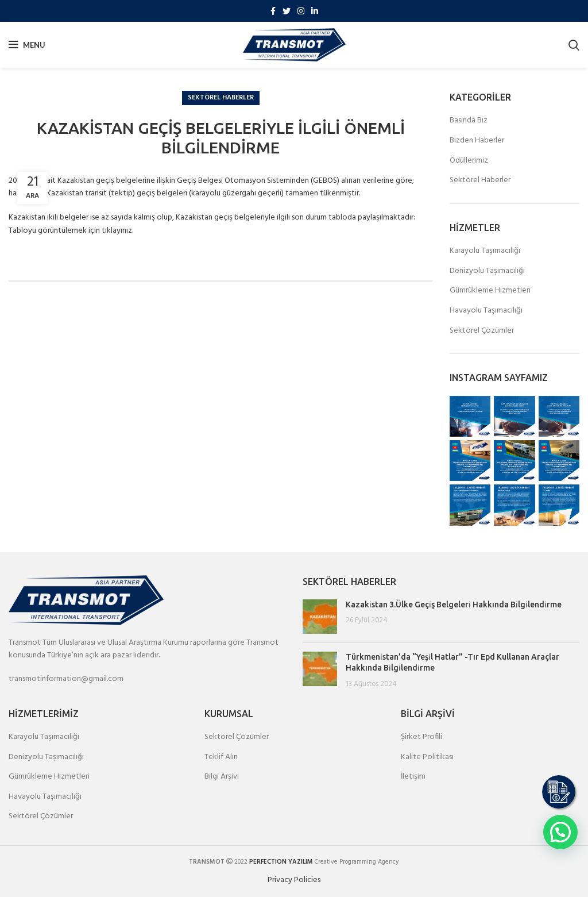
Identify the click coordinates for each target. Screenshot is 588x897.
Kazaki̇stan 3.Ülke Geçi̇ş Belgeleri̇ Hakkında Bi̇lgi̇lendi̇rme (454, 605)
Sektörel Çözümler (482, 331)
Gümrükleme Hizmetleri (490, 291)
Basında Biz (469, 121)
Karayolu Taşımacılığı (485, 251)
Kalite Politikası (427, 757)
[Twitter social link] (287, 11)
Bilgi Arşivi (222, 777)
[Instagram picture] (470, 416)
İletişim (413, 777)
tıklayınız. (117, 231)
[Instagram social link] (301, 11)
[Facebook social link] (273, 11)
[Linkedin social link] (315, 11)
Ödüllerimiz (469, 161)
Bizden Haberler (477, 141)
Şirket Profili (421, 737)
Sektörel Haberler (221, 98)
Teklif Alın (221, 757)
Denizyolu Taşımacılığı (487, 271)
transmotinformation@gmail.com (66, 679)
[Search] (574, 45)
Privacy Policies (294, 880)
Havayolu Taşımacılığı (486, 311)
